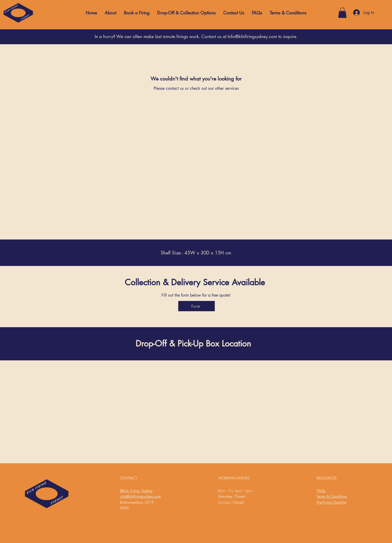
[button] (342, 13)
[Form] (197, 306)
